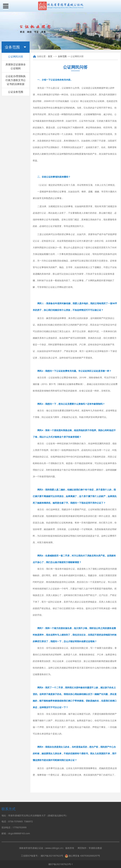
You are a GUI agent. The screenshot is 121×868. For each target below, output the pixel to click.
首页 (50, 56)
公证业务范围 (16, 92)
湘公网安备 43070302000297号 (84, 856)
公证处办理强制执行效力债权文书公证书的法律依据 (16, 80)
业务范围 (62, 56)
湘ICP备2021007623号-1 (61, 864)
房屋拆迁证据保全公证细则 (16, 66)
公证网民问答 (16, 57)
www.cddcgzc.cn (54, 848)
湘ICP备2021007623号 (52, 856)
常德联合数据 (95, 848)
